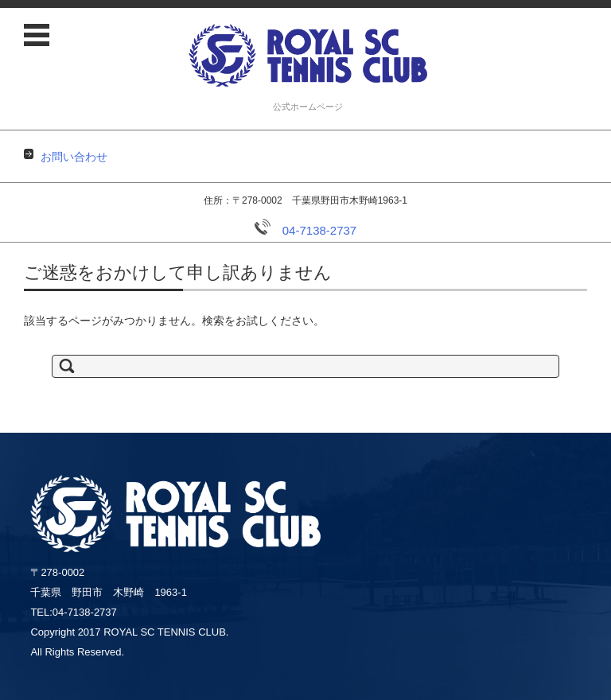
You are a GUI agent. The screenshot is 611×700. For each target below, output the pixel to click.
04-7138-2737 (305, 230)
